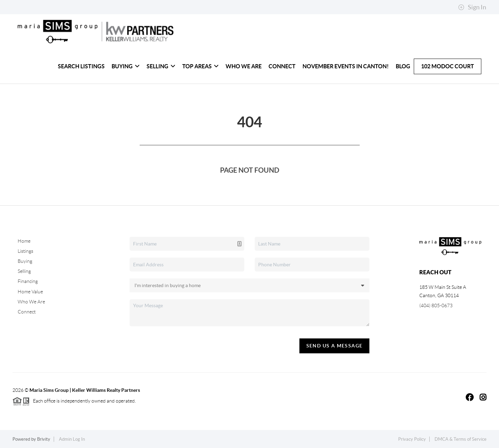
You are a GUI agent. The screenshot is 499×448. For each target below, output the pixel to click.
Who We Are (244, 66)
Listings (25, 251)
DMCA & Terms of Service (461, 439)
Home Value (30, 292)
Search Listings (81, 66)
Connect (282, 66)
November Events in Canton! (346, 66)
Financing (28, 281)
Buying (126, 66)
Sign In (472, 7)
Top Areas (200, 66)
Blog (403, 66)
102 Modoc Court (448, 66)
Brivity (44, 439)
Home (24, 241)
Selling (161, 66)
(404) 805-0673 (436, 305)
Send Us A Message (335, 346)
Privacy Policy (412, 439)
